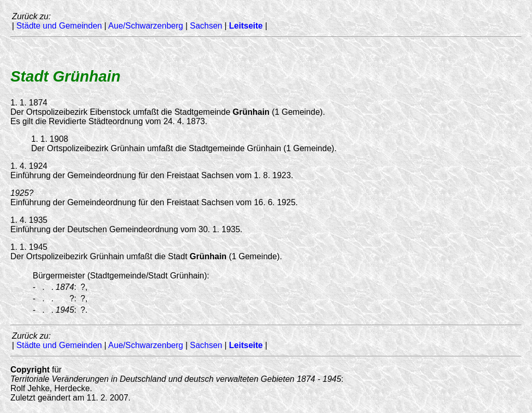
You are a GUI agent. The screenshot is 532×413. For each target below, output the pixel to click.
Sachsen (206, 26)
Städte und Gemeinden (59, 26)
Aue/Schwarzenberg (145, 26)
